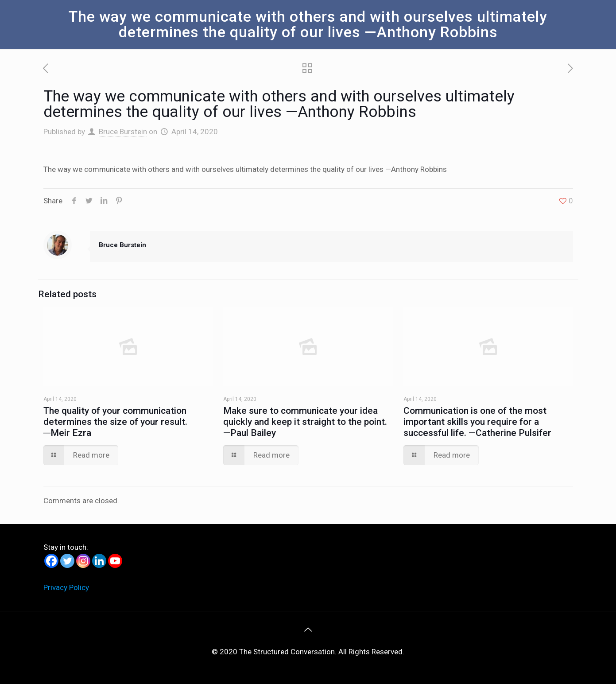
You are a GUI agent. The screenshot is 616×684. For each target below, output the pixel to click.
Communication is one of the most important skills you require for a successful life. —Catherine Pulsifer (477, 422)
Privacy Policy (66, 587)
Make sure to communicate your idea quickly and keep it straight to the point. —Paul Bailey (305, 422)
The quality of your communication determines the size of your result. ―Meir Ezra (115, 422)
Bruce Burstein (123, 132)
